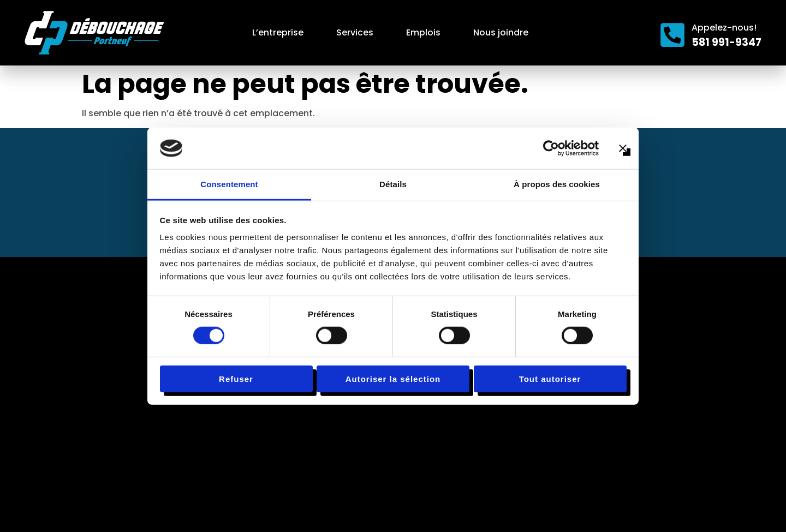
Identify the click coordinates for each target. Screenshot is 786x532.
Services (355, 32)
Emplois (423, 32)
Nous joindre (501, 32)
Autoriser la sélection (393, 378)
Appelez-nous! (724, 28)
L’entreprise (278, 32)
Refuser (236, 378)
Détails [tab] (393, 184)
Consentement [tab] (229, 184)
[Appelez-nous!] (672, 35)
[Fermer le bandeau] (623, 148)
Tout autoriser (550, 378)
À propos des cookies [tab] (557, 184)
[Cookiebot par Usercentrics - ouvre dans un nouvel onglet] (551, 148)
